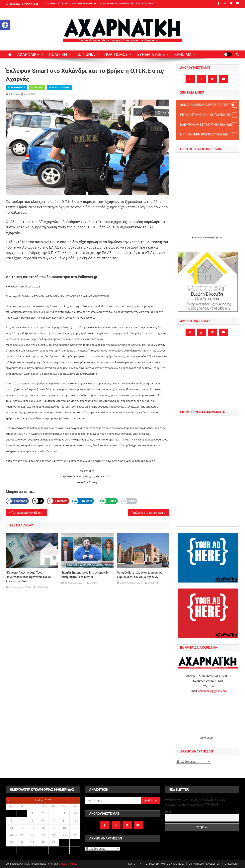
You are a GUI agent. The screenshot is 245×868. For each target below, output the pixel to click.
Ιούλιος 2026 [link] (43, 800)
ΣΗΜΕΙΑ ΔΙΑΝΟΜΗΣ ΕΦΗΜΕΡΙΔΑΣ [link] (79, 4)
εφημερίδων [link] (216, 238)
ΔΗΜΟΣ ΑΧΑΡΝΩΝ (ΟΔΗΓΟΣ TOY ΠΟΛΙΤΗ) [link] (209, 105)
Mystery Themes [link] (67, 864)
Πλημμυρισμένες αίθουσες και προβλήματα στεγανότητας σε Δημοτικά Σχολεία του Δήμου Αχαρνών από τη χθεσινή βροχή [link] (29, 513)
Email (168, 812)
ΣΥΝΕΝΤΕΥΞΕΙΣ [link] (151, 54)
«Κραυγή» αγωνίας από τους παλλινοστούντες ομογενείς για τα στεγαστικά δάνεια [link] (28, 577)
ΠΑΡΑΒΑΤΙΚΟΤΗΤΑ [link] (59, 88)
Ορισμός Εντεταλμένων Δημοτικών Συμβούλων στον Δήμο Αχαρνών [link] (140, 575)
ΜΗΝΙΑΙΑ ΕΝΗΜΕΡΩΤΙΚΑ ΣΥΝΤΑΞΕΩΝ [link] (209, 135)
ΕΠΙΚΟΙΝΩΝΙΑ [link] (146, 4)
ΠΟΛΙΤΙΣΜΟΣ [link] (116, 54)
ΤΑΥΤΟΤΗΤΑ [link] (49, 4)
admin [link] (93, 583)
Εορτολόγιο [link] (206, 738)
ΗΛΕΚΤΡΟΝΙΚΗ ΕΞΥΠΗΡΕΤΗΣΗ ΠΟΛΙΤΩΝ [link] (209, 125)
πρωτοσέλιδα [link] (200, 238)
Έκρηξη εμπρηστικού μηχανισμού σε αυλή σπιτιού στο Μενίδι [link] (85, 575)
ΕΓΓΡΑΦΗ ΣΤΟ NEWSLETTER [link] (118, 4)
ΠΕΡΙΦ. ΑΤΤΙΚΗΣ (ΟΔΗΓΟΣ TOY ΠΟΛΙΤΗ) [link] (209, 115)
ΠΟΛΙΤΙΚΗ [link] (58, 54)
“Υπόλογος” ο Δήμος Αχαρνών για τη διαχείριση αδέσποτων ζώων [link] (150, 513)
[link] (5, 25)
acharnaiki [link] (42, 587)
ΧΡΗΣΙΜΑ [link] (183, 54)
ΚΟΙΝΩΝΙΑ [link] (86, 54)
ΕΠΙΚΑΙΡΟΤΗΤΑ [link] (17, 88)
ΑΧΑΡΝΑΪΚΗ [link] (28, 54)
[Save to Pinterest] (58, 501)
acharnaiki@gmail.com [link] (212, 691)
